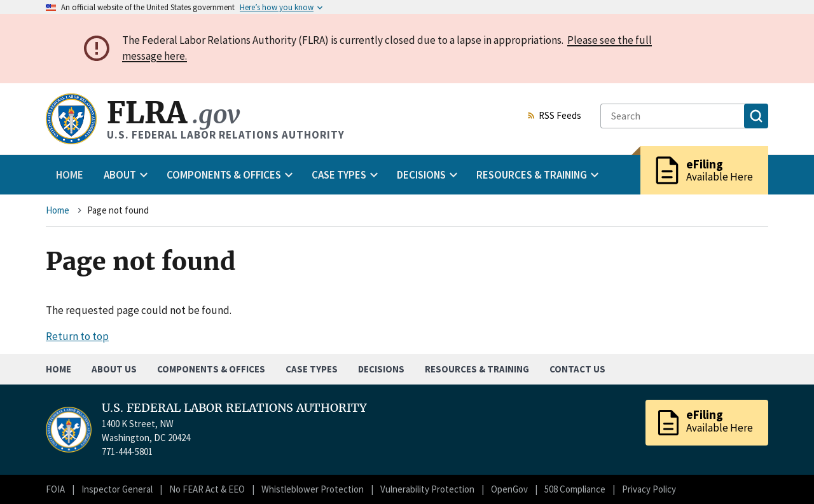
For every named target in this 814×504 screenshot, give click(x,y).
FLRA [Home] (173, 113)
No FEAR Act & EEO (207, 489)
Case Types (312, 369)
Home (70, 175)
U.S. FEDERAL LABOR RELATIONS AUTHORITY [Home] (234, 408)
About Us (114, 369)
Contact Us (577, 369)
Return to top (77, 336)
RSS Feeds (554, 116)
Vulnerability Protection (427, 489)
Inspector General (117, 489)
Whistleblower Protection (313, 489)
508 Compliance (575, 489)
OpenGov (509, 489)
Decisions (381, 369)
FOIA (55, 489)
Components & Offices (211, 369)
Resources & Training (477, 369)
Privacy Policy (649, 489)
